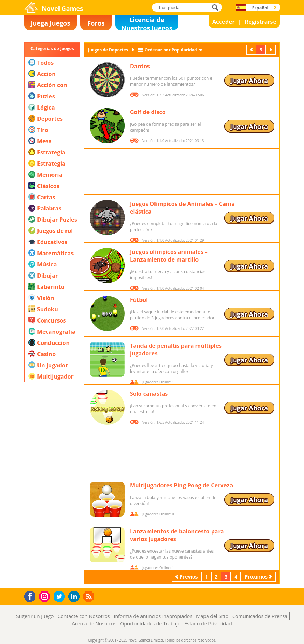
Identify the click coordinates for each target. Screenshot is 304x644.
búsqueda (217, 7)
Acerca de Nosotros (94, 624)
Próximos (271, 50)
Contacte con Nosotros (84, 616)
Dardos (140, 66)
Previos (252, 50)
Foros (96, 23)
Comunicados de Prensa (260, 616)
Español (260, 8)
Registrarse (261, 22)
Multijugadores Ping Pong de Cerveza (181, 485)
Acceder (223, 22)
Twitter (61, 597)
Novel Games (62, 8)
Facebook (32, 595)
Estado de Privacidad (208, 624)
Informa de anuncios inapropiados (153, 616)
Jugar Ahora (249, 81)
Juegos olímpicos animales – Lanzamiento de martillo (169, 256)
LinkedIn (75, 597)
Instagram (46, 596)
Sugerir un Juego (35, 616)
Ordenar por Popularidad (171, 50)
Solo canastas (149, 394)
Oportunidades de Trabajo (150, 624)
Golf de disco (148, 112)
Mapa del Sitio (212, 616)
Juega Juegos (51, 23)
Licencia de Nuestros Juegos (147, 23)
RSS (89, 596)
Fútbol (139, 300)
